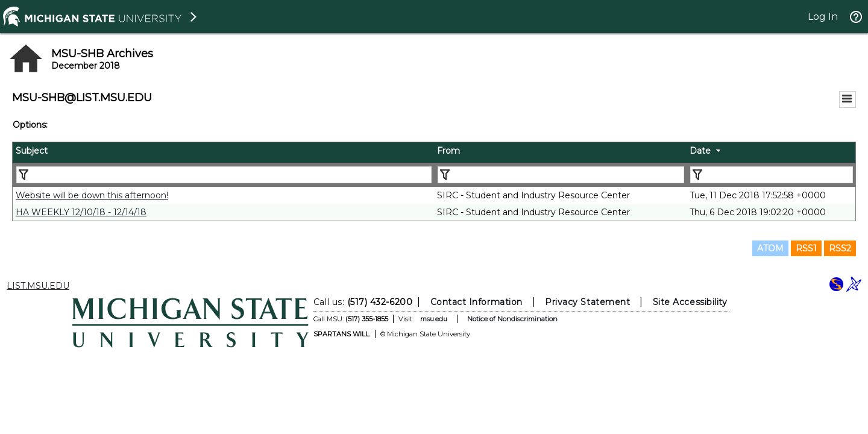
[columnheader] (223, 153)
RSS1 (806, 248)
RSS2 (840, 248)
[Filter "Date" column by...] (772, 175)
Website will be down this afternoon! (92, 195)
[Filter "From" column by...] (561, 175)
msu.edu (434, 319)
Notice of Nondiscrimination (512, 319)
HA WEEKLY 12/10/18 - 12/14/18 (81, 212)
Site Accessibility (690, 302)
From (448, 151)
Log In (823, 17)
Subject (32, 151)
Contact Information (476, 302)
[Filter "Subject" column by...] (224, 175)
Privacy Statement (587, 302)
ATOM (770, 248)
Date (700, 151)
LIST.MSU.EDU (38, 286)
